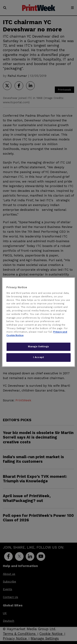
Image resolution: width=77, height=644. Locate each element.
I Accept (39, 357)
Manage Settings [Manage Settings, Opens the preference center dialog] (38, 346)
